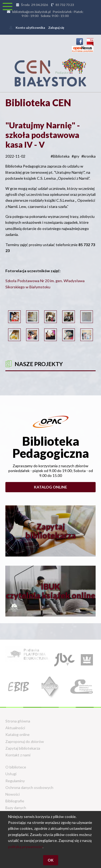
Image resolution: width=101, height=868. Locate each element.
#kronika (88, 156)
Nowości (13, 794)
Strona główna (18, 721)
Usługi (11, 774)
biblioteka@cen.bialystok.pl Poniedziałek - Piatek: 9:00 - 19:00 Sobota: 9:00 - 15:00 (48, 14)
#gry (75, 156)
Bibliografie (15, 801)
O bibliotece (16, 767)
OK (51, 860)
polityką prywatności (25, 847)
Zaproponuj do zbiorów (25, 741)
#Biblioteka (60, 156)
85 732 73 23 (65, 5)
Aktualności (15, 728)
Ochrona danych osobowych (29, 787)
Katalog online (50, 487)
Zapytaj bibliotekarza (23, 748)
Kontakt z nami (18, 755)
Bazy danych (16, 808)
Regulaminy (15, 781)
